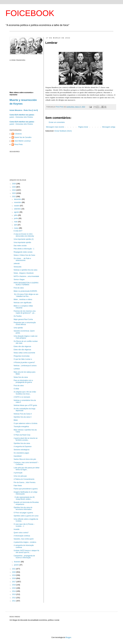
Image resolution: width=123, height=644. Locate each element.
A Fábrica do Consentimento (24, 479)
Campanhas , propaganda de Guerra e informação (24, 557)
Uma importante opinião (22, 242)
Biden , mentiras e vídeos (23, 299)
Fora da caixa (19, 288)
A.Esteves (18, 134)
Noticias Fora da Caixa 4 (23, 414)
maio (16, 222)
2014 (14, 591)
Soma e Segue (19, 279)
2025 (14, 187)
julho (16, 215)
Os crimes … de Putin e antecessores (22, 259)
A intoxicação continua (22, 536)
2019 (14, 575)
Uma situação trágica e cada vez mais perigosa (26, 337)
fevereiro (17, 562)
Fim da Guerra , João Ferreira (25, 482)
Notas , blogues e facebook (24, 273)
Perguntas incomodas (22, 356)
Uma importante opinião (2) (24, 239)
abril (16, 225)
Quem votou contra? (21, 533)
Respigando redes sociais (23, 252)
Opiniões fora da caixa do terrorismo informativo (23, 508)
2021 (14, 569)
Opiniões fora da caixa (22, 443)
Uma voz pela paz (20, 476)
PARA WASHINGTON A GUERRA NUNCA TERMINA (26, 284)
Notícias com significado (22, 303)
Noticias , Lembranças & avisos (25, 366)
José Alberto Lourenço (22, 141)
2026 (14, 184)
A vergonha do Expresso (23, 447)
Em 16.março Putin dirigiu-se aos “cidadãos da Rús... (26, 295)
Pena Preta (18, 144)
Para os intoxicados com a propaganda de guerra (23, 381)
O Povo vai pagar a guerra (23, 513)
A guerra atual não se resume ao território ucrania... (26, 439)
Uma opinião (18, 328)
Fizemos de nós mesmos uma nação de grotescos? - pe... (25, 312)
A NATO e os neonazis (22, 397)
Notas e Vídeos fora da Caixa (24, 255)
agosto (17, 212)
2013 (14, 594)
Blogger (68, 637)
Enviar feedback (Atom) (63, 131)
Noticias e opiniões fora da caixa (25, 270)
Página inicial (83, 127)
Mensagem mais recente (55, 127)
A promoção (18, 473)
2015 (14, 588)
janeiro (17, 565)
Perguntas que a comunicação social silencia (25, 324)
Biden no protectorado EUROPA (25, 291)
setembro (18, 209)
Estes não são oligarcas (22, 346)
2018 (14, 578)
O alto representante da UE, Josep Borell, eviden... (24, 498)
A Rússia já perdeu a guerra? (24, 362)
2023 (14, 193)
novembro (18, 202)
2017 (14, 582)
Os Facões (18, 316)
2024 (14, 190)
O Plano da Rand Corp (22, 435)
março (17, 228)
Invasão (17, 529)
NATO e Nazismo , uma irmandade (26, 276)
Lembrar (17, 369)
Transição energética (21, 427)
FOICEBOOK (30, 13)
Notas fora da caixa (21, 377)
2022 (14, 197)
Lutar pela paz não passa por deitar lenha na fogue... (27, 469)
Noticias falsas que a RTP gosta (25, 405)
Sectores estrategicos (22, 450)
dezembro (18, 199)
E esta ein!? (18, 231)
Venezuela (17, 267)
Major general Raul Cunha (23, 319)
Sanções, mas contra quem (24, 539)
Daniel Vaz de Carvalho (23, 137)
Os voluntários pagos (21, 453)
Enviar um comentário (57, 122)
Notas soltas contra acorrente (24, 353)
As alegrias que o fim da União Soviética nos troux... (25, 393)
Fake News (18, 486)
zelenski (17, 264)
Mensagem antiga (109, 127)
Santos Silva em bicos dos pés (25, 459)
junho (16, 218)
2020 (14, 572)
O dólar (16, 389)
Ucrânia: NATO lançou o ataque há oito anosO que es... (26, 551)
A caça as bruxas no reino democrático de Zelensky (24, 235)
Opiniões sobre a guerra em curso (26, 516)
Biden (16, 420)
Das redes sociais (20, 246)
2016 (14, 585)
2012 (14, 598)
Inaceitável (18, 456)
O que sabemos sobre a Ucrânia (25, 423)
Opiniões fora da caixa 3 (22, 417)
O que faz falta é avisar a (23, 359)
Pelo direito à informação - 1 (24, 249)
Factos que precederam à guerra (26, 489)
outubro (17, 206)
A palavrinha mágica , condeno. (25, 542)
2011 (14, 601)
